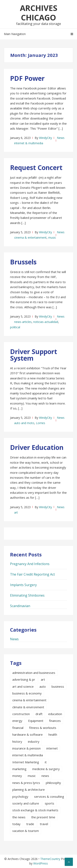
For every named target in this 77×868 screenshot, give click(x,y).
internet (52, 748)
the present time (43, 817)
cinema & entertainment (30, 238)
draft (39, 714)
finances (55, 721)
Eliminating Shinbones (27, 595)
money (17, 776)
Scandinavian (20, 606)
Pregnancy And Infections (30, 564)
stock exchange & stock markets (35, 810)
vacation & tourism (26, 831)
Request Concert (36, 167)
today (16, 824)
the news (19, 817)
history (17, 741)
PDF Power (27, 78)
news (45, 776)
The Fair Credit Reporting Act (32, 574)
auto (43, 686)
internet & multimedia (29, 143)
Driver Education (37, 447)
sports (49, 803)
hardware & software (28, 734)
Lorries (41, 423)
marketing (19, 769)
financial (18, 728)
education (55, 714)
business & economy (27, 693)
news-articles (23, 322)
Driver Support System (34, 355)
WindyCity (45, 138)
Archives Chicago (39, 13)
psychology (20, 796)
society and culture (26, 803)
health (53, 734)
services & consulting (49, 796)
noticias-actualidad (46, 322)
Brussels (23, 262)
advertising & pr (24, 679)
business (58, 686)
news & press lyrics (26, 783)
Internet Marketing (26, 762)
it (46, 762)
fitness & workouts (43, 728)
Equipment (36, 721)
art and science (23, 686)
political (15, 327)
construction (21, 714)
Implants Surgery (23, 585)
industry (34, 741)
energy (17, 721)
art (16, 512)
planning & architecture (29, 789)
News (61, 138)
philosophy (53, 783)
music (52, 238)
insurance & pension (26, 748)
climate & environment (28, 707)
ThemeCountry (50, 859)
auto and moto (24, 423)
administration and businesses (34, 673)
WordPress (41, 863)
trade (30, 824)
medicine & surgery (46, 769)
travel (44, 824)
